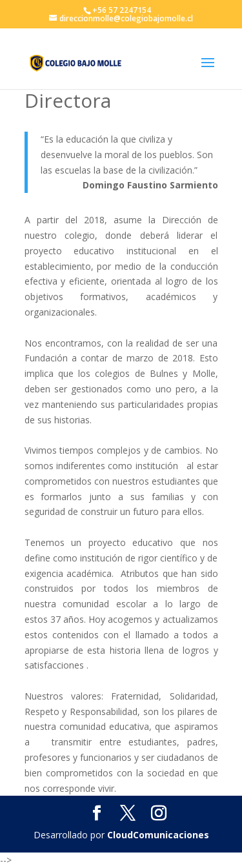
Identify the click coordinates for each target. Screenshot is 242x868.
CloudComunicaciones (158, 835)
